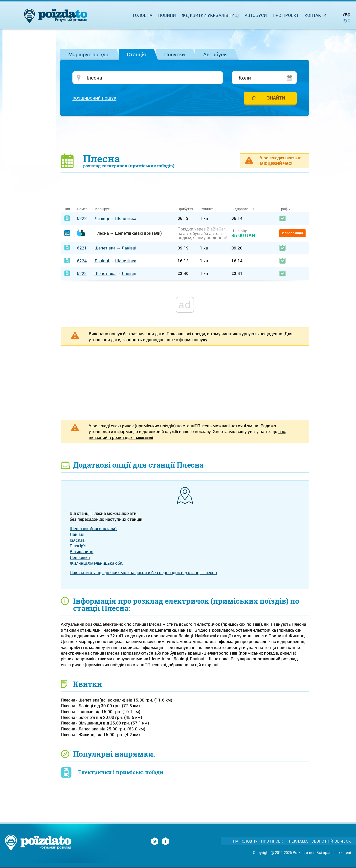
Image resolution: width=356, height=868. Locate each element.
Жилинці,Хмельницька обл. (97, 563)
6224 (82, 261)
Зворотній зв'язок (331, 841)
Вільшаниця (82, 552)
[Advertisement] (185, 135)
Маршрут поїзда (88, 54)
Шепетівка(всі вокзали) (93, 529)
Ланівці (102, 219)
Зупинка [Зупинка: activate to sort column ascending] (207, 209)
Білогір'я (78, 546)
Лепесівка (80, 558)
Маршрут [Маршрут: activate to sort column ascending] (102, 209)
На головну (245, 841)
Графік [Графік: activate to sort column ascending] (285, 209)
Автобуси (215, 54)
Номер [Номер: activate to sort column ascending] (82, 209)
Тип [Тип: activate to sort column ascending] (67, 209)
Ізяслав (77, 540)
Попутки (175, 54)
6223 (82, 274)
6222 (82, 219)
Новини (167, 15)
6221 (82, 248)
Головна (143, 15)
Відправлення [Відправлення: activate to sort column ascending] (243, 209)
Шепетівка (126, 219)
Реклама (299, 841)
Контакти (315, 15)
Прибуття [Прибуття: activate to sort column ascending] (185, 209)
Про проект (286, 15)
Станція (136, 54)
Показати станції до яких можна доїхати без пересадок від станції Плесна (143, 573)
